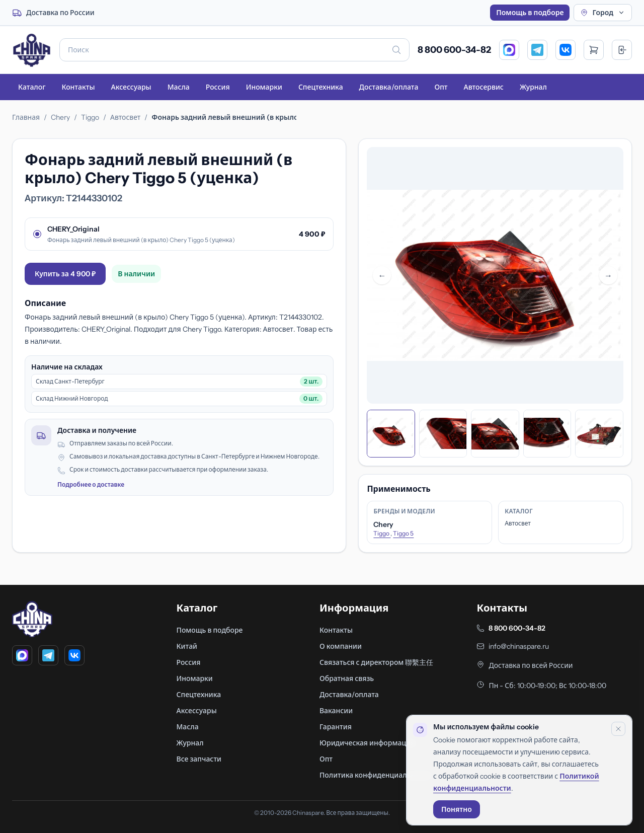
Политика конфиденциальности (375, 775)
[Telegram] (537, 50)
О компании (341, 646)
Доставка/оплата (389, 87)
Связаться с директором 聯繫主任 (376, 662)
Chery (60, 117)
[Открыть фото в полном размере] (495, 275)
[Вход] (622, 50)
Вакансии (336, 711)
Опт (441, 87)
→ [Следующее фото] (608, 275)
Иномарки (264, 87)
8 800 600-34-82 (454, 50)
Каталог (32, 87)
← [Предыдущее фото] (382, 275)
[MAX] (509, 50)
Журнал (533, 87)
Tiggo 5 (403, 533)
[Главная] (32, 50)
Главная (26, 117)
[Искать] (396, 50)
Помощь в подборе (530, 13)
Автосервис (484, 87)
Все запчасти (199, 759)
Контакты (78, 87)
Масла (179, 87)
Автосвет (125, 117)
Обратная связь (347, 678)
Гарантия (336, 727)
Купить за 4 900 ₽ (65, 274)
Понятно (457, 809)
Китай (187, 646)
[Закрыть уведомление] (618, 729)
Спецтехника (321, 87)
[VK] (566, 50)
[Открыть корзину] (594, 50)
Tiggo (90, 117)
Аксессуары (131, 87)
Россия (218, 87)
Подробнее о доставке (91, 484)
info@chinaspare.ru (519, 646)
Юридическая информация (367, 743)
